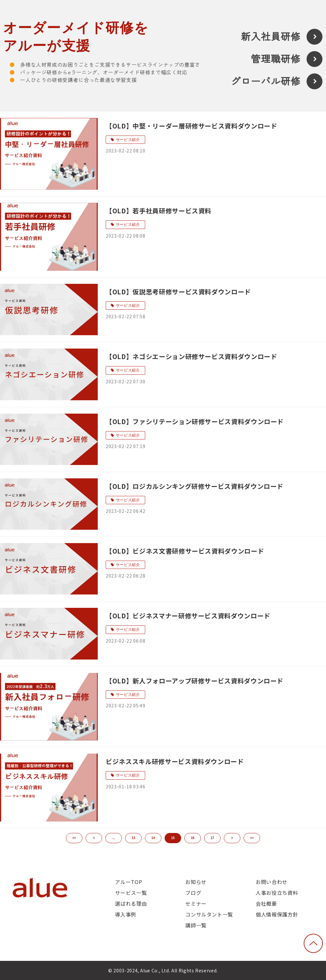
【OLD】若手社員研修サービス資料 (159, 211)
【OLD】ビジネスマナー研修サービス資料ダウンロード (188, 616)
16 (192, 838)
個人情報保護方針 (277, 914)
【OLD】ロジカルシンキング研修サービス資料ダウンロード (195, 486)
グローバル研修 (266, 81)
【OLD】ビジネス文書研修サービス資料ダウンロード (185, 551)
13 (133, 838)
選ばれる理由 (131, 903)
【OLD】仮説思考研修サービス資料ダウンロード (178, 292)
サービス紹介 (128, 140)
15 (173, 838)
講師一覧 (196, 925)
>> (252, 838)
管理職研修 (276, 59)
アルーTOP (128, 882)
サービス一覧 (131, 893)
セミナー (196, 903)
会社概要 (266, 903)
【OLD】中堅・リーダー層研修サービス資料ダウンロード (191, 126)
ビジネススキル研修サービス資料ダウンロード (175, 761)
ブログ (193, 893)
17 (212, 838)
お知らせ (196, 882)
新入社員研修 (271, 37)
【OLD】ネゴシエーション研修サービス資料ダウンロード (191, 356)
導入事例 (126, 914)
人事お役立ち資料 (277, 893)
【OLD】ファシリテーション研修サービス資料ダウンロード (195, 421)
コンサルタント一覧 (209, 914)
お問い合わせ (272, 882)
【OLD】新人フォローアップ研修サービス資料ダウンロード (195, 681)
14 (153, 838)
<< (74, 838)
